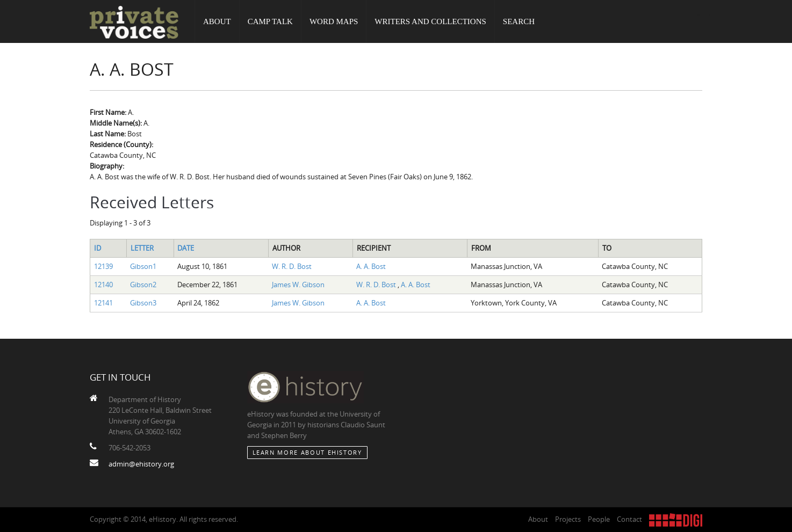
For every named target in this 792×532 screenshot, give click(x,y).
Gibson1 (143, 266)
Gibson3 (143, 303)
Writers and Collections (430, 21)
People (599, 519)
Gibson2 (143, 285)
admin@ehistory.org (141, 464)
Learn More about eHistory (307, 452)
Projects (568, 519)
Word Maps (334, 21)
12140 (103, 285)
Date (186, 248)
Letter (142, 248)
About (217, 21)
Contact (629, 519)
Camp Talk (270, 21)
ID (98, 248)
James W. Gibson (298, 285)
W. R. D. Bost (292, 266)
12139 (103, 266)
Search (519, 21)
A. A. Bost (371, 266)
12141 (103, 303)
